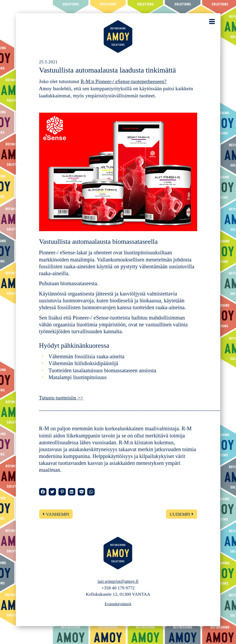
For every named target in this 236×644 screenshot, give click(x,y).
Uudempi (180, 514)
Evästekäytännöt (118, 604)
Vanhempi (58, 514)
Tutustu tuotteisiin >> (61, 398)
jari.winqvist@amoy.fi (118, 581)
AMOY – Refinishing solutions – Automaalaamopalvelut (118, 37)
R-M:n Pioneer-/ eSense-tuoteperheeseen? (124, 81)
